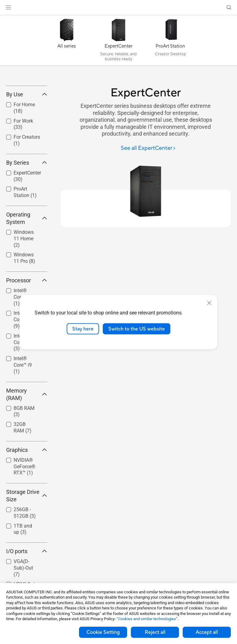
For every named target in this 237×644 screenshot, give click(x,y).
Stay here (83, 329)
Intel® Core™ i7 (23, 387)
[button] (8, 7)
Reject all (155, 632)
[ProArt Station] (170, 42)
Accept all (207, 632)
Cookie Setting (103, 632)
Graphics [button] (27, 495)
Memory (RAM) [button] (27, 439)
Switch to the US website (137, 329)
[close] (209, 303)
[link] (119, 8)
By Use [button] (27, 139)
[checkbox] (24, 284)
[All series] (67, 42)
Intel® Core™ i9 (23, 410)
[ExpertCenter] (118, 42)
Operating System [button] (27, 263)
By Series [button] (27, 208)
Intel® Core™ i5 (23, 365)
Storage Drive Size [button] (27, 541)
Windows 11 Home (24, 284)
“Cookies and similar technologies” (147, 619)
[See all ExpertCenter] (148, 148)
